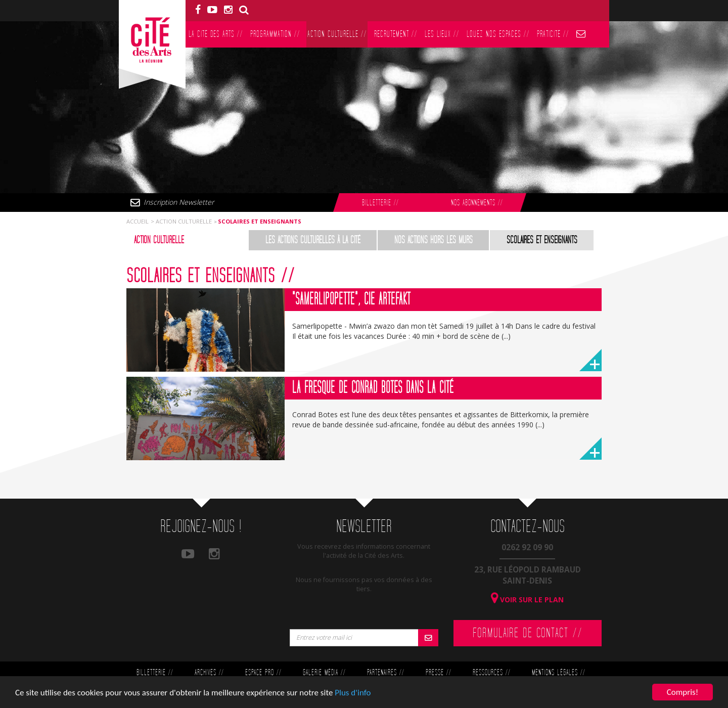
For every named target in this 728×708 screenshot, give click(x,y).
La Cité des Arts (216, 34)
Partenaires (385, 673)
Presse (438, 673)
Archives (209, 673)
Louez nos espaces (498, 34)
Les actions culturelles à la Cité (313, 240)
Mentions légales (558, 673)
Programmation (275, 34)
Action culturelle (337, 34)
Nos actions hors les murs (434, 240)
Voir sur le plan (527, 600)
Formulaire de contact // (528, 633)
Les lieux (442, 34)
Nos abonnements (477, 203)
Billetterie (380, 203)
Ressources (491, 673)
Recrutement (396, 34)
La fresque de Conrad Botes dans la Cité (373, 388)
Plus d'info (353, 696)
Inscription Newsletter (179, 202)
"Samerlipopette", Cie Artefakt (351, 299)
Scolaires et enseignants (542, 240)
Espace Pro (263, 673)
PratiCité (553, 34)
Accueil (138, 221)
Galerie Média (324, 673)
